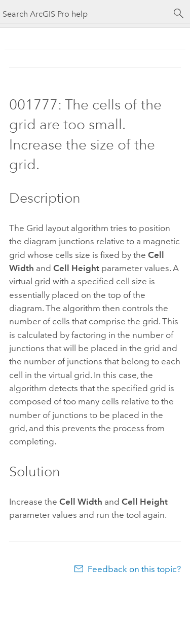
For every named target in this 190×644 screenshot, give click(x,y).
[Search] (179, 14)
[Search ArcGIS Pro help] (85, 14)
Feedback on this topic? (134, 569)
